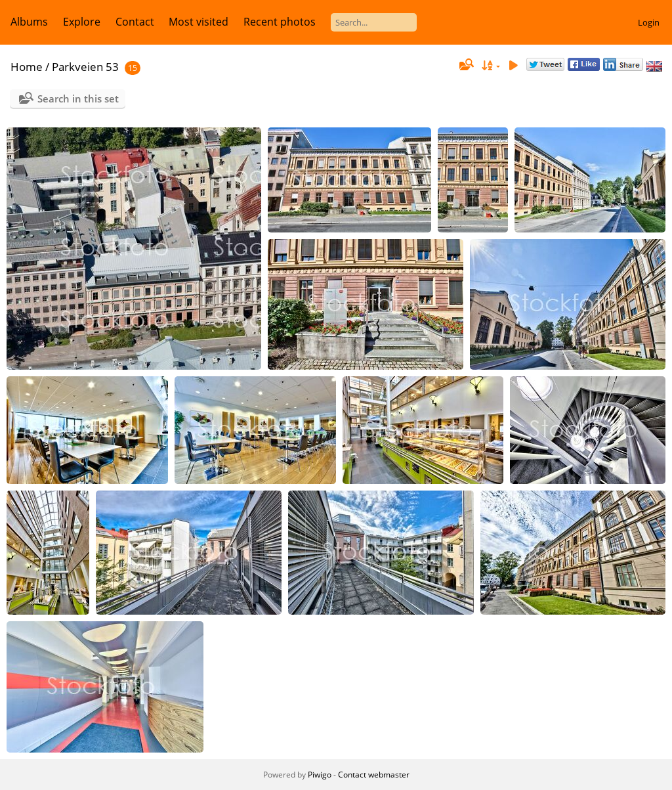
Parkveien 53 (85, 67)
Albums (29, 22)
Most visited (199, 22)
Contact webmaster (374, 775)
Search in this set (78, 99)
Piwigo (320, 775)
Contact (135, 22)
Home (27, 67)
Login (649, 22)
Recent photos (280, 22)
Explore (82, 22)
